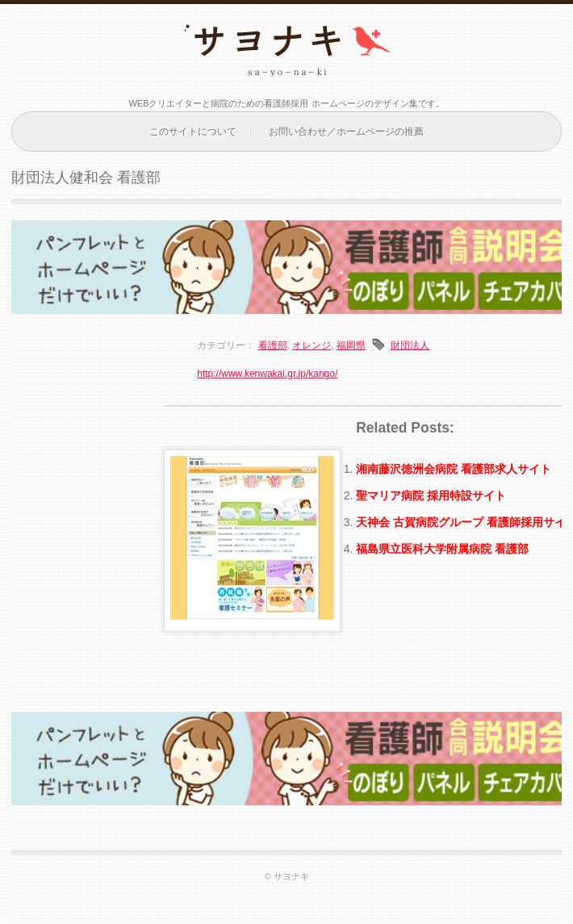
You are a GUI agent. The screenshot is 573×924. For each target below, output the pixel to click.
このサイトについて (193, 132)
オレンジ (312, 345)
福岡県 (351, 345)
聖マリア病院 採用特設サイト (431, 495)
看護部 (273, 345)
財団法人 (410, 345)
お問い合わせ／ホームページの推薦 (346, 132)
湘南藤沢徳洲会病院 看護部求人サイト (454, 469)
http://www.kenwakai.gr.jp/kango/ (267, 374)
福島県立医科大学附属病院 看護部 (442, 549)
